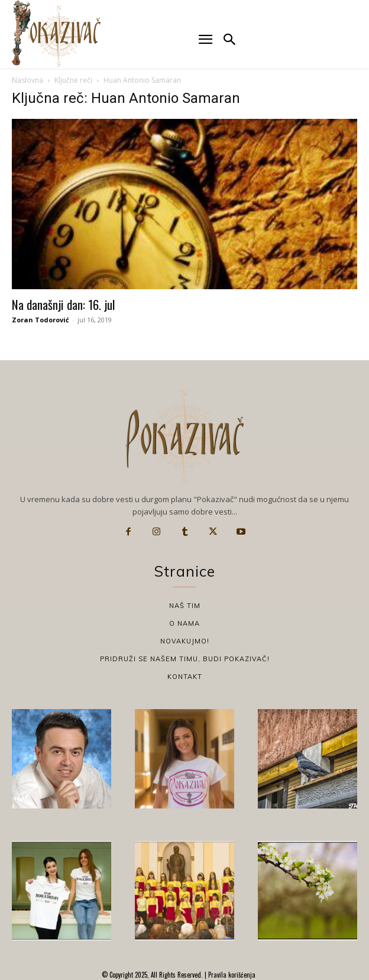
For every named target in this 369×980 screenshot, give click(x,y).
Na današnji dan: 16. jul (63, 304)
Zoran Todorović (41, 320)
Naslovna (27, 80)
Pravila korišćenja (231, 975)
